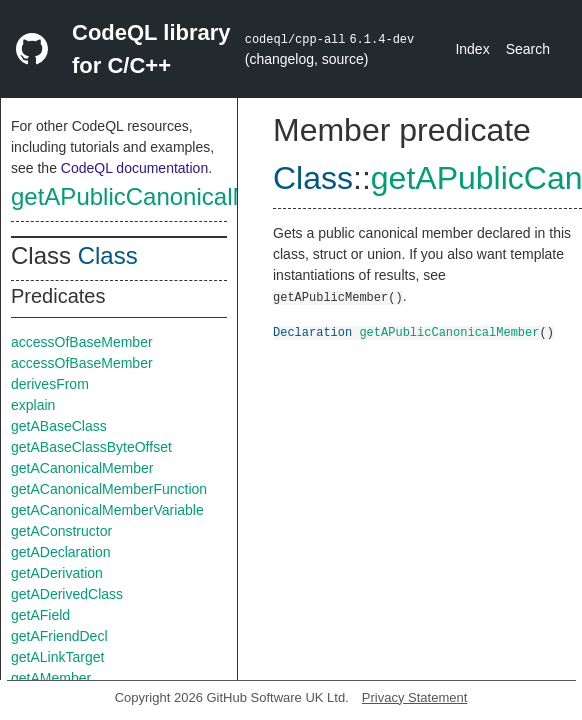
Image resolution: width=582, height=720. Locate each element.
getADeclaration (61, 552)
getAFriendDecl (59, 636)
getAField (40, 615)
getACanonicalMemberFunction (109, 489)
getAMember (51, 678)
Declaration (312, 331)
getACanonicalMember (82, 468)
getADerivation (57, 573)
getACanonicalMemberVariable (107, 510)
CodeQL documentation (134, 168)
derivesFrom (50, 384)
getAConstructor (61, 531)
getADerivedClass (67, 594)
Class (108, 255)
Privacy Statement (415, 697)
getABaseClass (59, 426)
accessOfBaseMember (82, 342)
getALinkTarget (57, 657)
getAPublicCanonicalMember (166, 196)
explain (33, 405)
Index (472, 49)
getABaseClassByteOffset (91, 447)
